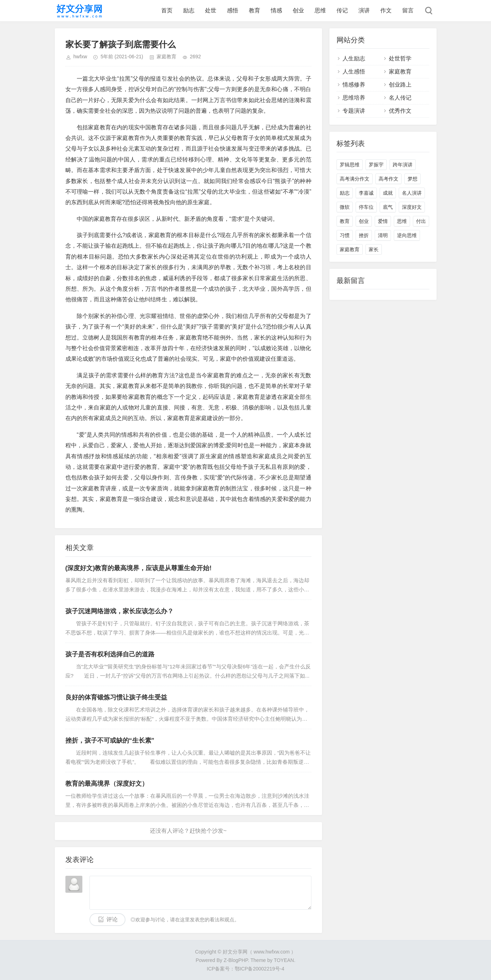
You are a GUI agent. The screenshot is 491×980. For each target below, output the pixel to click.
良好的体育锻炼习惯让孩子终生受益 (116, 697)
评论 (112, 919)
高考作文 (388, 179)
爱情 (383, 221)
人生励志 (354, 58)
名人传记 (400, 98)
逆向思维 (407, 235)
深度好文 (412, 207)
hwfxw (80, 57)
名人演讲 (412, 193)
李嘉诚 (366, 193)
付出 (421, 221)
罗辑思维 (350, 165)
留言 (408, 10)
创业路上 (400, 85)
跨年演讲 (403, 165)
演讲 (364, 10)
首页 (167, 10)
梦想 (413, 179)
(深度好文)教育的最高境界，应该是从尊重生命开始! (139, 568)
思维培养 (354, 98)
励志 (189, 10)
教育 (255, 10)
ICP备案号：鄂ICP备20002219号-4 (245, 969)
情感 (276, 10)
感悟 (233, 10)
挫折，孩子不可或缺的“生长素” (110, 740)
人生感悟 (354, 72)
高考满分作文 (355, 179)
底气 (388, 207)
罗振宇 (376, 165)
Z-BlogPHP (236, 960)
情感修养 (354, 85)
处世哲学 (400, 58)
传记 (342, 10)
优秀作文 (400, 111)
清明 (383, 235)
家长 (374, 249)
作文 (386, 10)
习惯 (345, 235)
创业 (298, 10)
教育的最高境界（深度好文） (107, 784)
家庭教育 (166, 57)
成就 (388, 193)
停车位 (366, 207)
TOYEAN (284, 960)
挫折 (364, 235)
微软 (345, 207)
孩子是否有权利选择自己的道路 (110, 654)
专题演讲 (354, 111)
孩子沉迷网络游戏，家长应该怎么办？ (119, 611)
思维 (320, 10)
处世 (211, 10)
